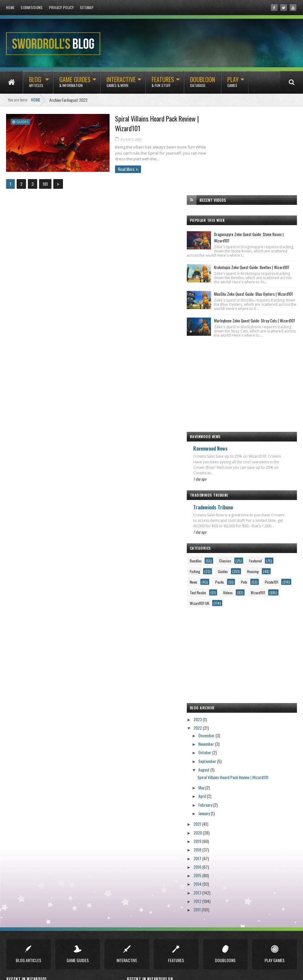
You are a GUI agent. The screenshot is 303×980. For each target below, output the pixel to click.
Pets (242, 553)
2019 (221, 812)
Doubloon (203, 84)
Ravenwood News (233, 403)
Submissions (32, 7)
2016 (221, 838)
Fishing (248, 532)
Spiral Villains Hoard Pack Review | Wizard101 (146, 123)
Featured (219, 532)
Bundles (219, 521)
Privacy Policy (61, 7)
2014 (221, 855)
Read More (114, 169)
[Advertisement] (253, 337)
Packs (217, 553)
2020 (221, 803)
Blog (36, 84)
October (228, 723)
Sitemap (87, 7)
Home (10, 7)
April (226, 767)
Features (163, 84)
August (227, 740)
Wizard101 (220, 574)
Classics (248, 521)
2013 (221, 863)
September (231, 732)
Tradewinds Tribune (236, 462)
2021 (221, 795)
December (230, 706)
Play (233, 84)
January (227, 784)
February (229, 776)
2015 (221, 846)
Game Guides (75, 84)
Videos (251, 563)
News (275, 542)
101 (45, 184)
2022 (221, 699)
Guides (22, 121)
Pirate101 (269, 553)
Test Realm (221, 563)
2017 (221, 829)
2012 (221, 872)
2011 (220, 880)
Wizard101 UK (256, 574)
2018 (221, 820)
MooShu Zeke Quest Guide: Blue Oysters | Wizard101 (261, 230)
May (225, 758)
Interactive (121, 84)
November (230, 715)
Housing (248, 542)
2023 (221, 690)
